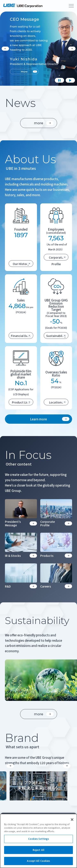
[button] (10, 766)
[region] (38, 841)
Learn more (50, 419)
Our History (22, 264)
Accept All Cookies (38, 861)
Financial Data (21, 336)
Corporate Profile (58, 258)
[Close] (72, 820)
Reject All (38, 850)
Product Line (22, 402)
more (44, 123)
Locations (58, 402)
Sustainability (57, 336)
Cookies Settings (39, 839)
